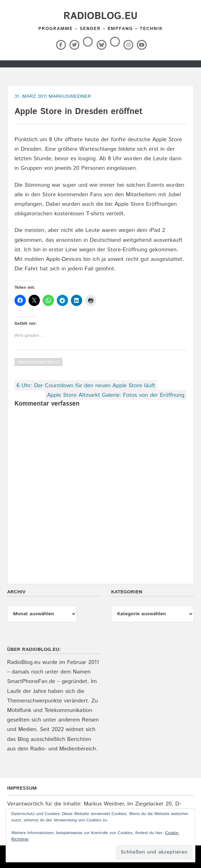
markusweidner (70, 96)
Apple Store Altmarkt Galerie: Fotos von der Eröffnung (116, 395)
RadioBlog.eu (100, 16)
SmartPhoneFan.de (38, 362)
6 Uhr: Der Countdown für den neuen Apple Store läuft (86, 386)
